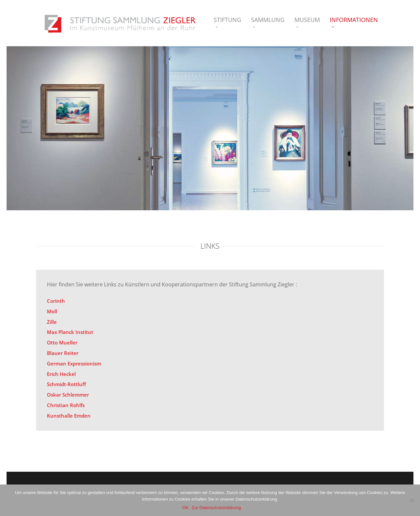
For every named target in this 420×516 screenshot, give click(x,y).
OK (186, 508)
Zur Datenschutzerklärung (217, 508)
